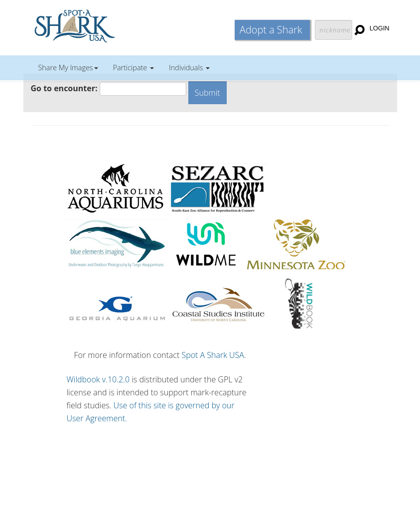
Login (380, 28)
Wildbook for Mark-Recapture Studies (118, 25)
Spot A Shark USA (213, 355)
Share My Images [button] (68, 68)
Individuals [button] (189, 68)
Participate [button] (134, 68)
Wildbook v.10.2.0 (98, 379)
